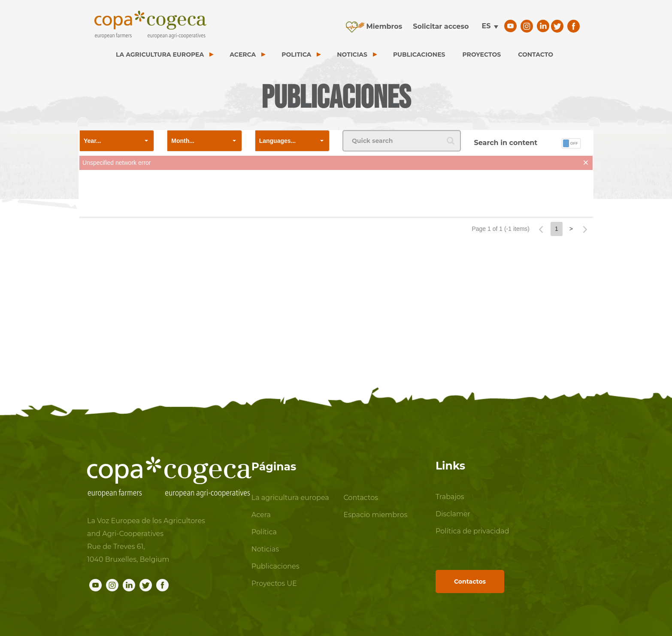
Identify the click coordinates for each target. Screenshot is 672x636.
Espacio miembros (375, 515)
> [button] (571, 229)
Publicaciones (275, 566)
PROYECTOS (482, 55)
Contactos (361, 498)
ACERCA (243, 55)
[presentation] (336, 195)
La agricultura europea (290, 498)
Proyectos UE (274, 583)
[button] (146, 141)
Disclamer (453, 514)
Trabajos (450, 497)
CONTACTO (536, 55)
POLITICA (296, 55)
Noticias (265, 549)
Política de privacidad (472, 531)
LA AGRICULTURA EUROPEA (160, 55)
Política (264, 532)
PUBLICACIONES (419, 55)
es (486, 26)
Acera (261, 515)
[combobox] (109, 141)
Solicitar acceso (441, 26)
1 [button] (557, 229)
